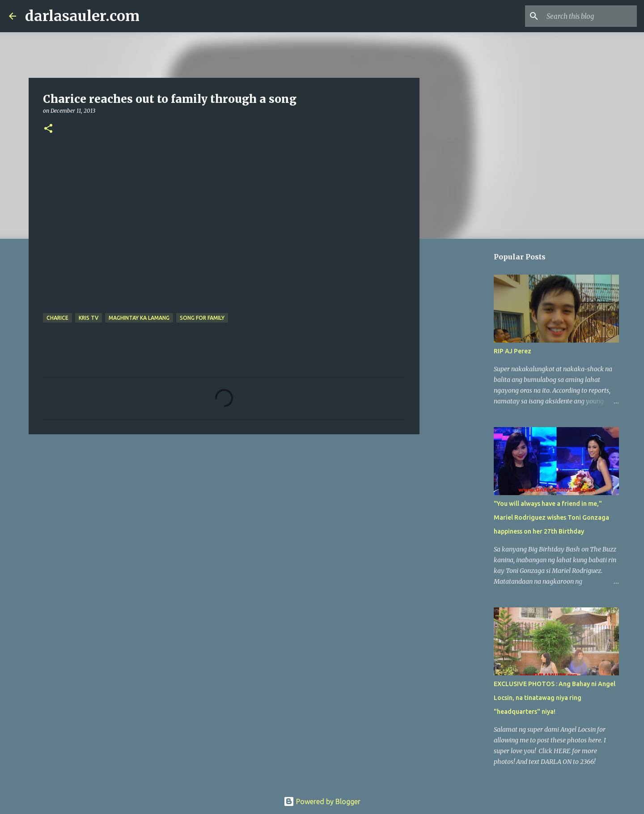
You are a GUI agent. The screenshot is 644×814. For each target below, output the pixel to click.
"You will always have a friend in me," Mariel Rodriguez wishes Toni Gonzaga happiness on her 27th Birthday (551, 517)
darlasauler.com (82, 16)
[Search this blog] (590, 16)
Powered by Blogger (322, 801)
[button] (48, 129)
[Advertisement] (224, 510)
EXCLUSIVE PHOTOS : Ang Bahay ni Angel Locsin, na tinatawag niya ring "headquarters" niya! (555, 698)
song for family (202, 318)
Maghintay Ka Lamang (139, 318)
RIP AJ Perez (513, 351)
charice (57, 318)
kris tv (89, 318)
